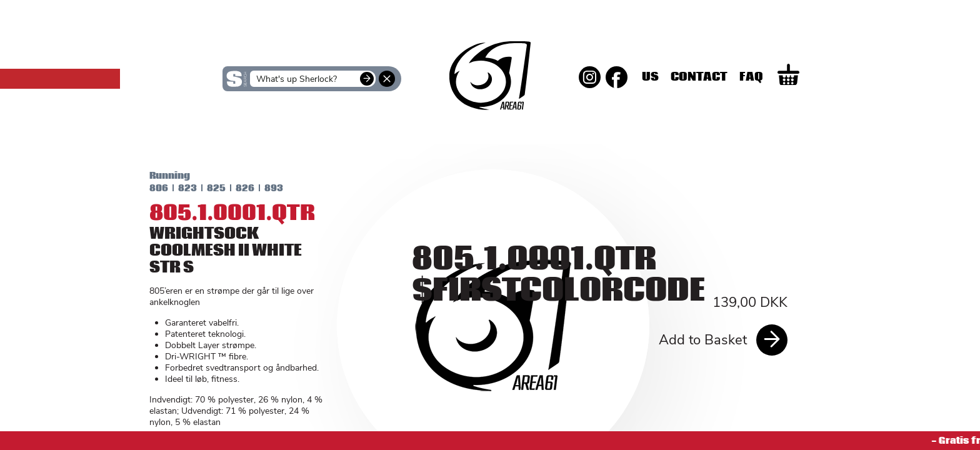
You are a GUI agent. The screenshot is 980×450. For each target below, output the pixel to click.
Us (700, 77)
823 (177, 188)
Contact (748, 77)
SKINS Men (490, 122)
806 (149, 188)
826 (235, 188)
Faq (801, 77)
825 (206, 188)
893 (264, 188)
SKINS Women (240, 130)
